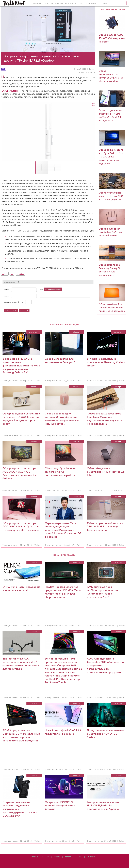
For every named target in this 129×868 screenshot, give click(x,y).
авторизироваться (53, 289)
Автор (6, 290)
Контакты (91, 3)
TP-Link (5, 274)
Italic (45, 296)
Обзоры (59, 3)
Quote (57, 296)
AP (12, 274)
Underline (48, 296)
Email (6, 296)
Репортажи (71, 3)
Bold (41, 296)
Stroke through (51, 296)
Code (60, 296)
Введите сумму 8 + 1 (13, 302)
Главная (37, 3)
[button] (74, 132)
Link (63, 296)
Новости (48, 3)
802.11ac (20, 274)
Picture (66, 296)
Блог (81, 3)
